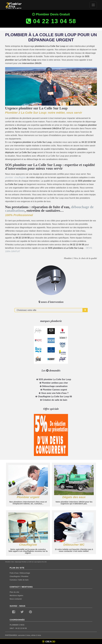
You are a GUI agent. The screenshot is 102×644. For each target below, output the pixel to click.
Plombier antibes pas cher (54, 383)
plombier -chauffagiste (15, 177)
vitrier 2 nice (36, 635)
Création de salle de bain (54, 400)
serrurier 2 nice (24, 635)
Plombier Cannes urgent (54, 390)
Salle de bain (23, 580)
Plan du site (14, 592)
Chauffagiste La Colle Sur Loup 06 (54, 397)
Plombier (25, 576)
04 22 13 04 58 (21, 628)
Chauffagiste (15, 576)
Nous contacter (16, 599)
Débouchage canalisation (54, 386)
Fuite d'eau (14, 573)
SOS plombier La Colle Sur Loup (54, 379)
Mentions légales (16, 595)
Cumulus (13, 580)
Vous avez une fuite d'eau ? (54, 393)
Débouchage (25, 573)
